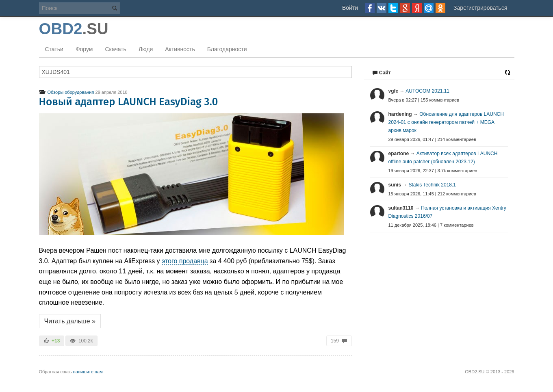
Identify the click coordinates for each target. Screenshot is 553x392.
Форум (84, 49)
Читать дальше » (70, 321)
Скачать (116, 49)
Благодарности (227, 49)
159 (339, 341)
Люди (146, 49)
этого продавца (185, 261)
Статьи (54, 49)
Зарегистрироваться (480, 8)
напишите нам (88, 372)
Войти (350, 8)
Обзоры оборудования (67, 92)
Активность (180, 49)
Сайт (382, 73)
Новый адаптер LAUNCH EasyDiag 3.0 (129, 102)
